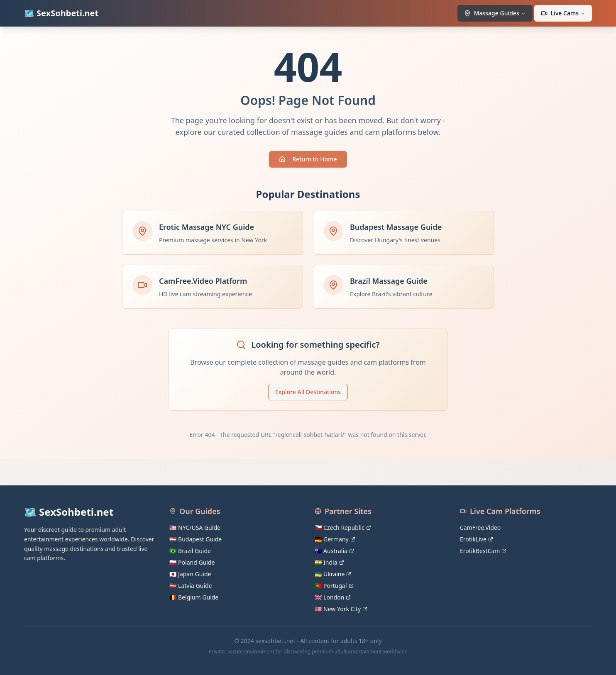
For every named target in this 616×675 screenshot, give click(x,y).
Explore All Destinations (308, 392)
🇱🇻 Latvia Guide (191, 586)
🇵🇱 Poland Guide (192, 562)
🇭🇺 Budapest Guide (196, 539)
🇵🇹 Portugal (334, 586)
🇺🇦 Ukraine (333, 574)
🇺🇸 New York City (341, 609)
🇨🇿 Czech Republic (343, 528)
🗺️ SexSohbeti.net (61, 13)
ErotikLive (477, 539)
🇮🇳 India (329, 562)
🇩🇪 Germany (335, 539)
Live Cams (563, 13)
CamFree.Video (480, 528)
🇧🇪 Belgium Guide (194, 597)
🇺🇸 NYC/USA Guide (195, 528)
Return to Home (308, 159)
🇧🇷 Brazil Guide (190, 551)
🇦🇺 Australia (334, 551)
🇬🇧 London (333, 597)
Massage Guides (495, 13)
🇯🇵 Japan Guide (190, 574)
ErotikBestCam (483, 551)
